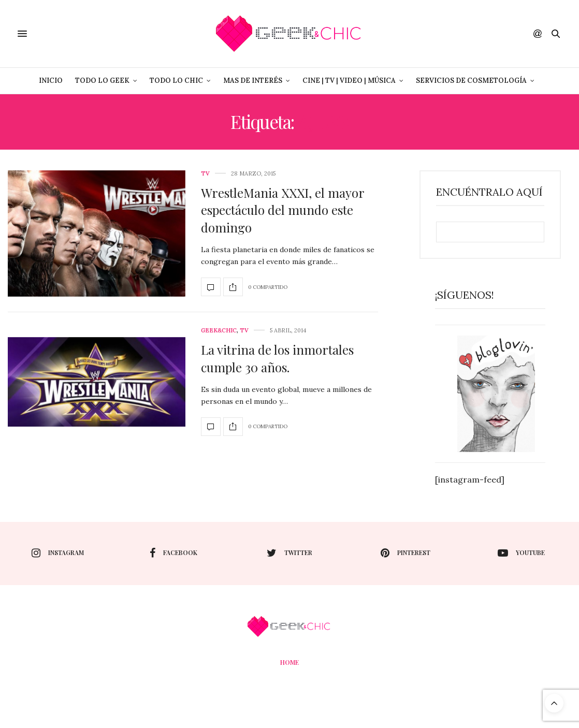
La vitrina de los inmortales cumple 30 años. (277, 358)
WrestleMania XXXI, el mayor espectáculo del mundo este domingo (283, 210)
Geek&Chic (219, 331)
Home (289, 662)
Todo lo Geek (102, 81)
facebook (173, 553)
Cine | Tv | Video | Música (349, 81)
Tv (205, 174)
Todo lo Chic (176, 81)
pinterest (406, 553)
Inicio (51, 81)
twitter (289, 553)
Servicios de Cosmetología (471, 81)
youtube (521, 553)
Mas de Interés (253, 81)
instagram (58, 553)
